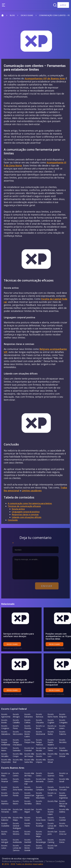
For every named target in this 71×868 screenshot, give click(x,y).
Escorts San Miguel (29, 811)
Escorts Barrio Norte (53, 715)
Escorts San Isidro (18, 811)
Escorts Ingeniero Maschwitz (40, 795)
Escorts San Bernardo (41, 780)
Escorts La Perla (63, 774)
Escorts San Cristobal (29, 749)
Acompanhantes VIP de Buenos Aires (45, 78)
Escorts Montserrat (41, 733)
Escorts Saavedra (17, 749)
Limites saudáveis (32, 491)
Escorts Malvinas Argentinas (64, 795)
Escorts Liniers (62, 727)
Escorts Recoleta (63, 741)
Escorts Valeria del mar (29, 781)
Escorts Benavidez (29, 788)
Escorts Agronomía (6, 715)
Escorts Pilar (53, 801)
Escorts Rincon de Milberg (63, 804)
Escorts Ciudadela (5, 825)
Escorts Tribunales (63, 749)
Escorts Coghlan (51, 721)
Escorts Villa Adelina (64, 811)
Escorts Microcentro (18, 733)
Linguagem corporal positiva (26, 512)
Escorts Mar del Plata (29, 774)
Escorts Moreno (16, 833)
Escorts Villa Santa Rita (29, 761)
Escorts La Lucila (52, 794)
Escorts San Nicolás (41, 749)
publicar (63, 5)
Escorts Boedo (4, 721)
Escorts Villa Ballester (6, 819)
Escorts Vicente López (51, 812)
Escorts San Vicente (52, 847)
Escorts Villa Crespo (18, 755)
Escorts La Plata (6, 774)
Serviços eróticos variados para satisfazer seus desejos (19, 635)
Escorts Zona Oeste (41, 819)
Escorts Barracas (40, 715)
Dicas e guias (12, 644)
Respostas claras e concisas (25, 514)
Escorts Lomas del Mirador (52, 826)
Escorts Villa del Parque (29, 755)
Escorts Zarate (27, 819)
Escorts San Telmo (52, 749)
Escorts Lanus (4, 847)
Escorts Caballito (16, 721)
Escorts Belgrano (63, 715)
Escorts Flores (16, 727)
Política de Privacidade (33, 861)
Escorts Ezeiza (62, 841)
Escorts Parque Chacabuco (17, 742)
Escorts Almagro (16, 715)
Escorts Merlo (4, 833)
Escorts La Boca (40, 727)
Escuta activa (18, 509)
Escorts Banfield (28, 841)
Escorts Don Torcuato (64, 788)
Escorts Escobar (5, 794)
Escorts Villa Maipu (18, 819)
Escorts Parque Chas (30, 741)
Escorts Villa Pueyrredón (6, 761)
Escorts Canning (51, 841)
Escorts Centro (16, 774)
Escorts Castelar (63, 819)
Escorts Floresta (28, 727)
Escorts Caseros (51, 819)
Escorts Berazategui (41, 841)
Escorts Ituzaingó (40, 825)
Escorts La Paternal (52, 727)
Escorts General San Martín (29, 795)
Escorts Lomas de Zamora (17, 848)
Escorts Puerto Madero (51, 742)
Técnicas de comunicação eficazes (24, 506)
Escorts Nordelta (28, 802)
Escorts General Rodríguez (17, 826)
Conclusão (13, 520)
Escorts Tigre (39, 811)
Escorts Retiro (4, 749)
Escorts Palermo (63, 733)
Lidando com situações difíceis (27, 517)
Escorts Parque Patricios (39, 742)
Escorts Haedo (27, 825)
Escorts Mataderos (6, 733)
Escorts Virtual (51, 761)
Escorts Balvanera (28, 715)
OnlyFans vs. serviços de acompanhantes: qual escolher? (19, 681)
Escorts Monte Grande (27, 848)
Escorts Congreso (5, 727)
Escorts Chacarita (40, 721)
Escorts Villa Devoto (41, 755)
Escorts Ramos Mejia (39, 834)
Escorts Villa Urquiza (41, 761)
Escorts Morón (27, 833)
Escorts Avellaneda (17, 841)
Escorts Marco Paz (64, 825)
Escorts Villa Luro (52, 755)
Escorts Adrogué (5, 841)
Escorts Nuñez (51, 733)
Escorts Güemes (51, 774)
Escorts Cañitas (27, 721)
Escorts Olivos (39, 802)
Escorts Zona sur (63, 833)
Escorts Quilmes (39, 847)
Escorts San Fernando (6, 811)
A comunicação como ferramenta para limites (30, 503)
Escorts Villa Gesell (64, 780)
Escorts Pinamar (5, 780)
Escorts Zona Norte (18, 788)
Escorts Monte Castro (27, 734)
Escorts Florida (16, 794)
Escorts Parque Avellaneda (6, 742)
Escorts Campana (40, 788)
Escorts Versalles (5, 755)
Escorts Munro (16, 802)
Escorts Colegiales (63, 721)
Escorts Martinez (5, 802)
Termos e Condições (55, 861)
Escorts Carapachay (52, 788)
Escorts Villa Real (18, 761)
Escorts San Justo (52, 833)
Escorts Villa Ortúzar (64, 755)
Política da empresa (11, 861)
